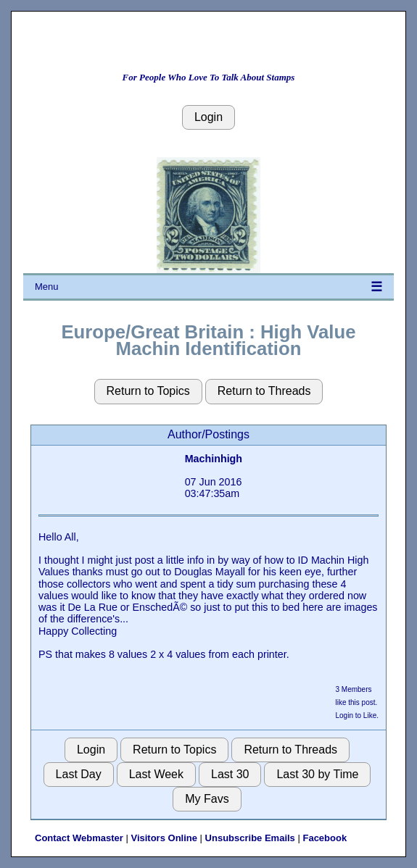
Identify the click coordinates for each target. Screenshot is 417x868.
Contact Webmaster (79, 838)
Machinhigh (214, 459)
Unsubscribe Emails (250, 838)
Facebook (325, 838)
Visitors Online (164, 838)
